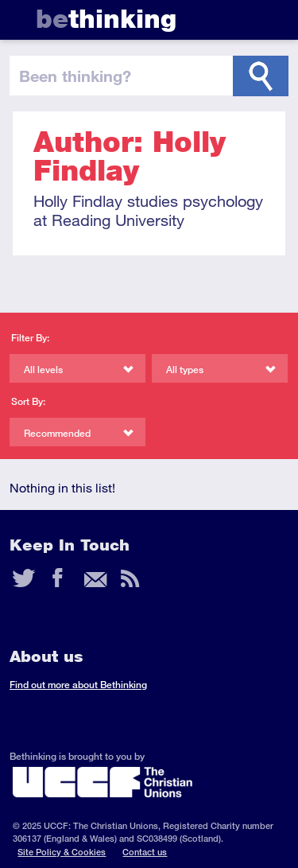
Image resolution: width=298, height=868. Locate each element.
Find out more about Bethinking (78, 685)
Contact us (145, 852)
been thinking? (75, 76)
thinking (106, 19)
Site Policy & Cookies (62, 852)
